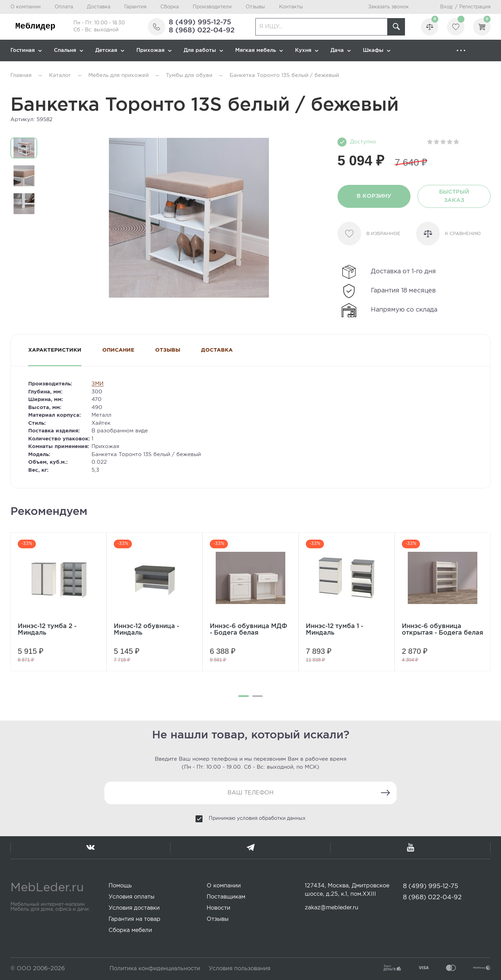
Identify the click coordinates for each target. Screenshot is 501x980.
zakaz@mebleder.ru (332, 908)
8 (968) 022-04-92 (202, 30)
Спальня (69, 50)
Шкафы (377, 50)
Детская (110, 50)
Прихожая (154, 50)
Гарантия (135, 7)
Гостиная (26, 50)
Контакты (291, 7)
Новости (218, 908)
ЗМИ (98, 384)
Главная (21, 75)
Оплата (64, 7)
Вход (446, 7)
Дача (341, 50)
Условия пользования (240, 969)
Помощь (120, 886)
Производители (212, 7)
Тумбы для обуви (189, 75)
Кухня (307, 50)
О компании (26, 7)
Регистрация (475, 7)
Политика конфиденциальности (155, 969)
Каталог (60, 75)
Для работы (203, 50)
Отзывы (255, 7)
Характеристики (55, 350)
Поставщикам (226, 897)
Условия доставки (134, 908)
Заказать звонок (388, 7)
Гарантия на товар (134, 919)
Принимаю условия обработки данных (257, 818)
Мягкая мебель (259, 50)
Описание (118, 350)
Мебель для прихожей (118, 75)
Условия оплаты (132, 897)
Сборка (170, 7)
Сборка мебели (130, 930)
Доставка (99, 7)
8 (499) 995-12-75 (200, 22)
